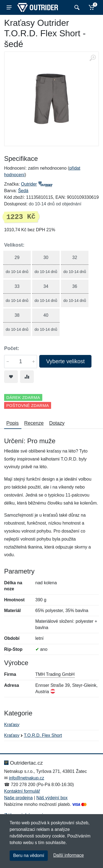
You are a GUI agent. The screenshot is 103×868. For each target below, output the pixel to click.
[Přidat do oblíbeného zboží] (11, 377)
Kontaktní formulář (22, 791)
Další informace (69, 855)
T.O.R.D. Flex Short (43, 735)
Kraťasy (12, 725)
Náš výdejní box (52, 798)
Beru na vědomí (29, 855)
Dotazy (57, 423)
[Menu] (9, 7)
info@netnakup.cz (26, 778)
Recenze (34, 423)
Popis (12, 423)
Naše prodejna (18, 798)
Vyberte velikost (65, 361)
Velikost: (14, 245)
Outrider (29, 184)
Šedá (23, 191)
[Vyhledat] (76, 7)
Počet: (12, 348)
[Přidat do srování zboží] (27, 377)
